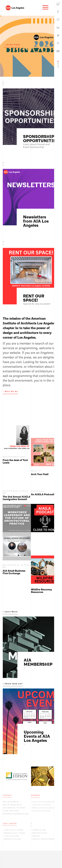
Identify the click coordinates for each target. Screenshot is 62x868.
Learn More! (11, 612)
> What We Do (10, 391)
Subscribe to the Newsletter (44, 802)
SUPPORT (36, 795)
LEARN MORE (13, 45)
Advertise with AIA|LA (42, 805)
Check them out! (14, 684)
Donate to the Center (41, 811)
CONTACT (7, 795)
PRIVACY (36, 836)
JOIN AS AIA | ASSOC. (14, 830)
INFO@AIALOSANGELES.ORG (16, 814)
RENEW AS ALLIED (13, 839)
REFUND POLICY (40, 833)
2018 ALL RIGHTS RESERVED (45, 839)
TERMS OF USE (39, 830)
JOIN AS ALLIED (12, 836)
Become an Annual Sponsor (44, 808)
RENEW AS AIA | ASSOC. (15, 833)
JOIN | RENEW (10, 824)
